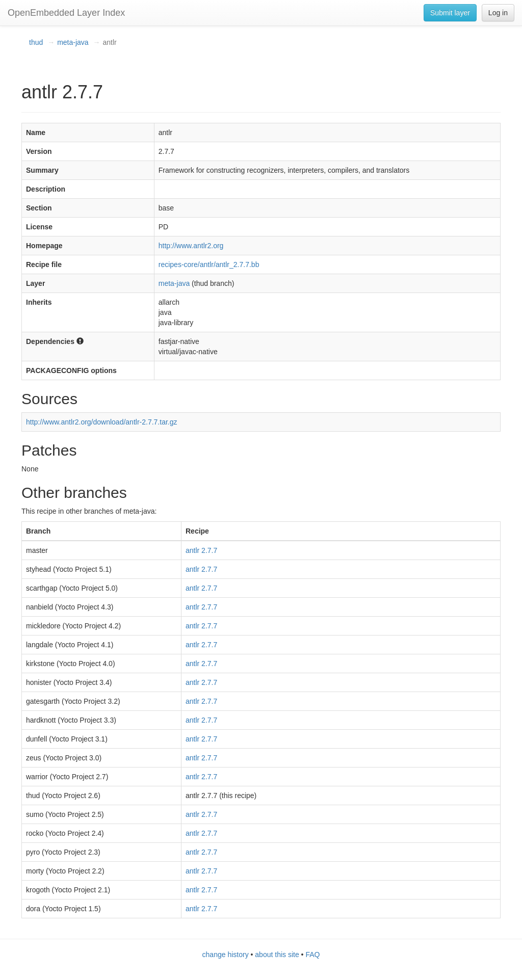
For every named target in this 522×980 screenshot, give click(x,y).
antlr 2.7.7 (201, 550)
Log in (498, 13)
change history (226, 955)
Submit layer (450, 13)
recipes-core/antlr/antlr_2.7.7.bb (209, 264)
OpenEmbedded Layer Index (66, 13)
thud (36, 42)
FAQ (312, 955)
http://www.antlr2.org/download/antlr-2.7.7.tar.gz (102, 422)
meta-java (73, 42)
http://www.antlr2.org (191, 246)
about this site (277, 955)
